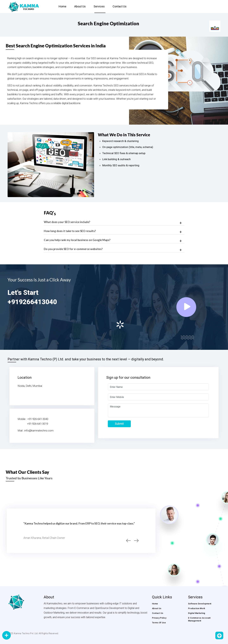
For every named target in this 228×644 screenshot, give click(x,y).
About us (157, 608)
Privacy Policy (159, 618)
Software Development (200, 604)
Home (62, 6)
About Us (80, 6)
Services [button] (99, 6)
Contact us (120, 6)
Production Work (197, 608)
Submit (119, 424)
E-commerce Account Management (199, 619)
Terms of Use (159, 623)
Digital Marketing (197, 613)
